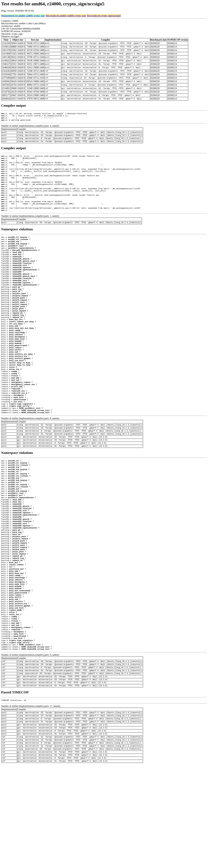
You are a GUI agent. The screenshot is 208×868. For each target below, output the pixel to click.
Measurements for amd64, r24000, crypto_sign (23, 16)
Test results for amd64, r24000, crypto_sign (66, 16)
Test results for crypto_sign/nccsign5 (104, 16)
